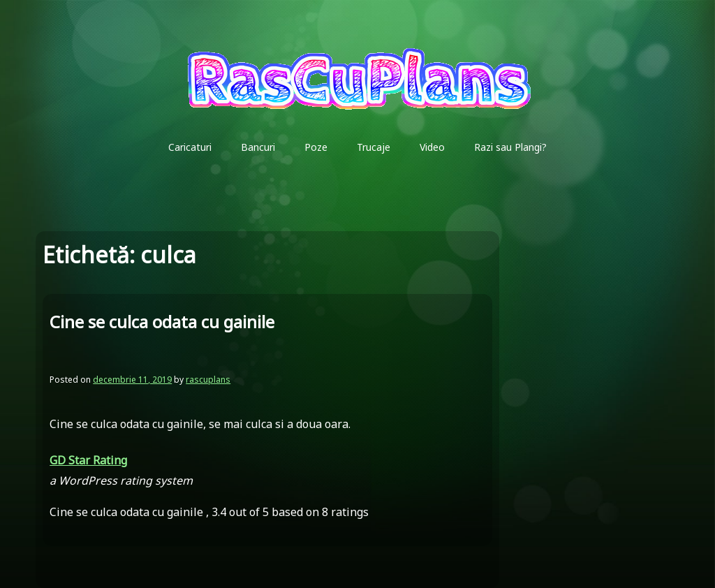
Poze (316, 147)
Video (432, 147)
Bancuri (258, 147)
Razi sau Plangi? (510, 147)
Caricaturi (190, 147)
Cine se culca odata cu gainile (162, 322)
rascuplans (208, 380)
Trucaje (374, 147)
